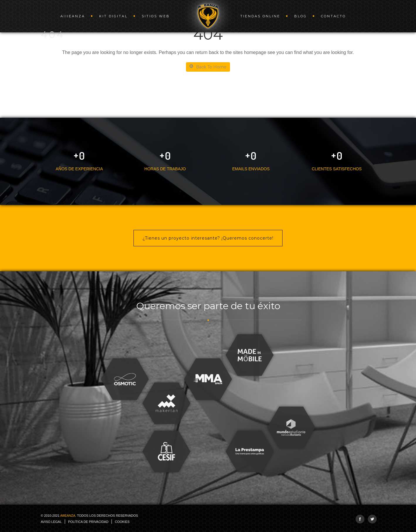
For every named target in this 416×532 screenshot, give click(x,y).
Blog (301, 16)
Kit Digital (113, 16)
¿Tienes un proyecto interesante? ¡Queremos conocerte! (208, 238)
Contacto (333, 16)
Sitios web (156, 16)
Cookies (122, 522)
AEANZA (73, 16)
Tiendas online (260, 16)
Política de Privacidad (88, 522)
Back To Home (208, 67)
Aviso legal (51, 522)
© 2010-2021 (89, 516)
